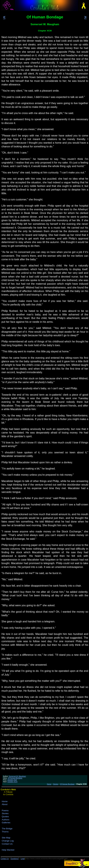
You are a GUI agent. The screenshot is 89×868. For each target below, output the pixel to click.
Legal (23, 859)
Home (49, 784)
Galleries (6, 823)
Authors (6, 820)
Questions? (15, 859)
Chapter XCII (12, 780)
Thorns (5, 832)
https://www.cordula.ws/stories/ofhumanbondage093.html (47, 859)
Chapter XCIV (12, 782)
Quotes (5, 817)
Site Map (6, 838)
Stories (56, 784)
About (5, 804)
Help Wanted (8, 850)
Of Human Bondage (15, 778)
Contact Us (7, 844)
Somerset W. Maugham (17, 776)
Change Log (8, 841)
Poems (5, 810)
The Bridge (7, 829)
